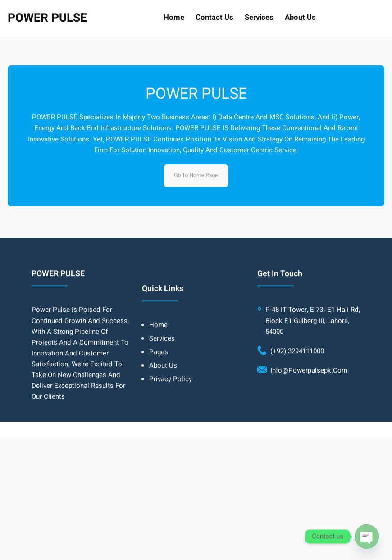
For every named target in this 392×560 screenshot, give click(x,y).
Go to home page (196, 175)
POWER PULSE (47, 18)
